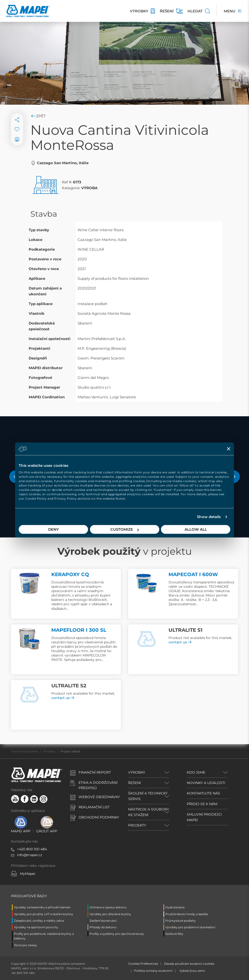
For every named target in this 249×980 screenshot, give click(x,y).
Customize (125, 529)
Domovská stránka (25, 751)
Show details (209, 517)
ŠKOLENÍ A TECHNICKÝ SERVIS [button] (148, 796)
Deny (53, 529)
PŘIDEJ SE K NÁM (202, 804)
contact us (180, 642)
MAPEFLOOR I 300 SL (79, 630)
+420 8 (23, 849)
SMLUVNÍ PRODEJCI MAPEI (204, 817)
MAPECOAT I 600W (193, 574)
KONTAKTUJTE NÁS (203, 793)
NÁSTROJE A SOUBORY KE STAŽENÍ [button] (149, 812)
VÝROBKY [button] (137, 772)
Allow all (196, 529)
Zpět (38, 116)
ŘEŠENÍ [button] (134, 783)
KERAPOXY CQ (70, 574)
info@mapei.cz (30, 855)
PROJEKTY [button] (137, 825)
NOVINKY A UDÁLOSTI (206, 783)
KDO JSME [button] (196, 772)
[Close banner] (229, 449)
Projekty (49, 751)
